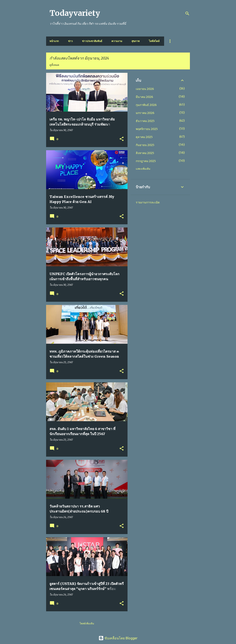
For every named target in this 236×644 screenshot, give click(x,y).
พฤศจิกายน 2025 (147, 129)
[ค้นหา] (187, 14)
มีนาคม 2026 (144, 97)
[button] (122, 139)
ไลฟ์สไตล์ (154, 41)
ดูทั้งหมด (54, 65)
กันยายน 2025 (145, 145)
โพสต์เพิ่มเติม (87, 623)
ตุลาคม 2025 (144, 137)
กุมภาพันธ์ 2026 (146, 105)
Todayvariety (75, 13)
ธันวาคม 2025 (145, 121)
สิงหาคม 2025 (145, 153)
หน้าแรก (54, 41)
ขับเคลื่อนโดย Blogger (118, 638)
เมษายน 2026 (145, 89)
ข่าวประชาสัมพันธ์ (92, 41)
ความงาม (117, 41)
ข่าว (70, 41)
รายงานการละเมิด (148, 202)
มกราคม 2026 (145, 113)
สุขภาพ (136, 41)
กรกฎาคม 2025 (146, 161)
